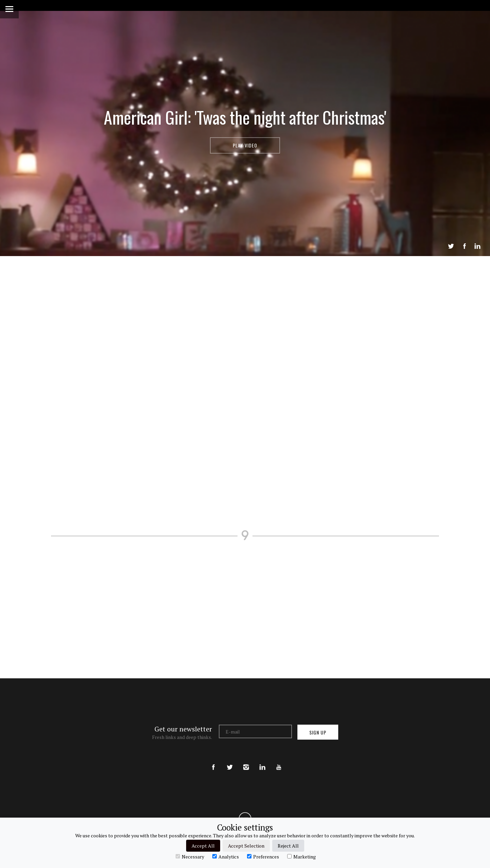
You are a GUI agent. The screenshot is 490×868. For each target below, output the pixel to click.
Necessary (190, 856)
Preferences (263, 856)
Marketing (301, 856)
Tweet (451, 246)
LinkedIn (477, 246)
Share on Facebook (464, 246)
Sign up (318, 732)
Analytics (226, 856)
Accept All (203, 846)
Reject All (288, 846)
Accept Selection (246, 846)
